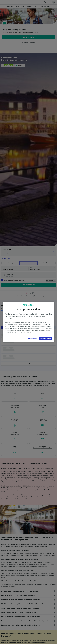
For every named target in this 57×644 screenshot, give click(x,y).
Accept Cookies (46, 338)
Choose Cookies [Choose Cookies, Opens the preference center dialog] (32, 338)
